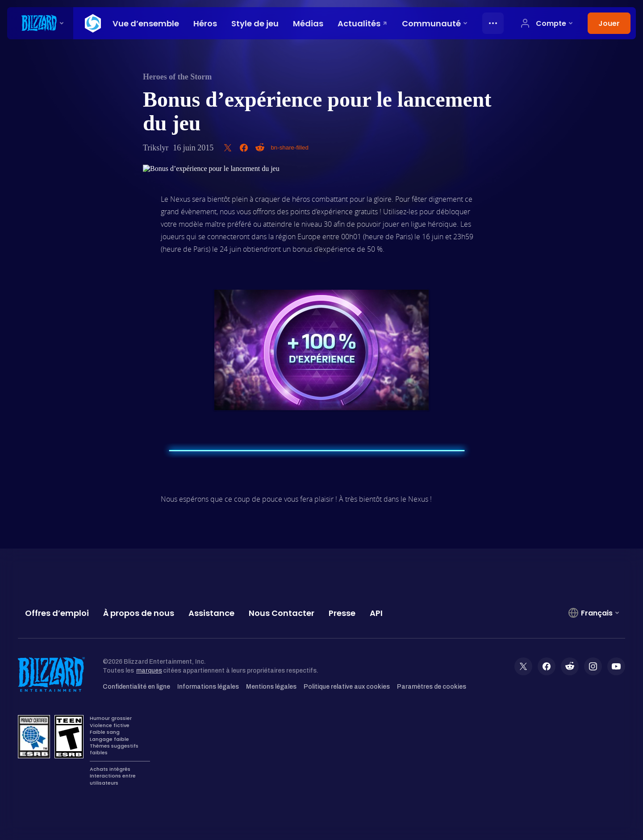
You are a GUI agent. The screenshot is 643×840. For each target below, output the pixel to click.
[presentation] (40, 23)
